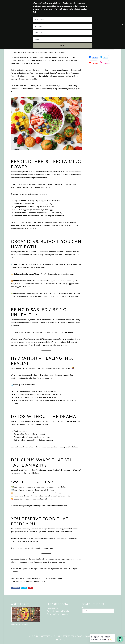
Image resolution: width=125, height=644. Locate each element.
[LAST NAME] (62, 33)
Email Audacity (52, 608)
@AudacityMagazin (61, 614)
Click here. (15, 572)
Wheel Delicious (31, 53)
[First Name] (62, 26)
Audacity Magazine (62, 611)
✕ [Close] (123, 25)
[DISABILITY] (62, 39)
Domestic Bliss (18, 53)
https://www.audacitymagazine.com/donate (28, 581)
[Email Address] (62, 20)
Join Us (56, 636)
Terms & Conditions (72, 636)
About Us (33, 636)
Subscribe (45, 636)
